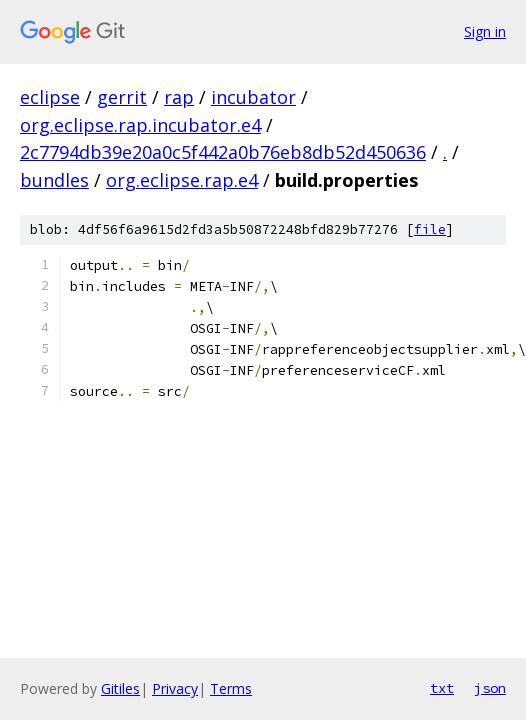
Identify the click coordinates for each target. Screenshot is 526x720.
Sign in (485, 31)
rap (179, 97)
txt (442, 688)
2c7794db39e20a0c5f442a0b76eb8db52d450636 (223, 152)
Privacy (175, 688)
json (490, 688)
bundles (54, 180)
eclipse (50, 97)
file (430, 229)
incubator (253, 97)
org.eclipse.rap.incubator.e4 (140, 125)
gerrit (122, 97)
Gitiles (120, 688)
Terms (231, 688)
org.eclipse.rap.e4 (182, 180)
